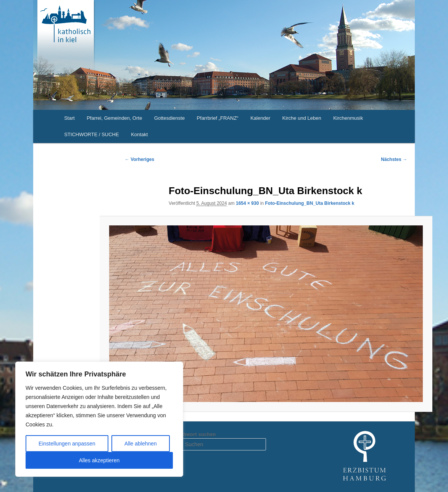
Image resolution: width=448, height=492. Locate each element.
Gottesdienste (169, 118)
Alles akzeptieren (99, 460)
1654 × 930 (247, 203)
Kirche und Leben (302, 118)
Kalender (260, 118)
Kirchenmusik (348, 118)
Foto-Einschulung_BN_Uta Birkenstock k (309, 203)
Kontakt (139, 134)
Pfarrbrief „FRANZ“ (218, 118)
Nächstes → (394, 159)
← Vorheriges (139, 159)
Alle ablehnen (141, 444)
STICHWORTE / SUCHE (92, 134)
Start (69, 118)
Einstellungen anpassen (67, 444)
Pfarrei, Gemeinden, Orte (114, 118)
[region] (99, 419)
